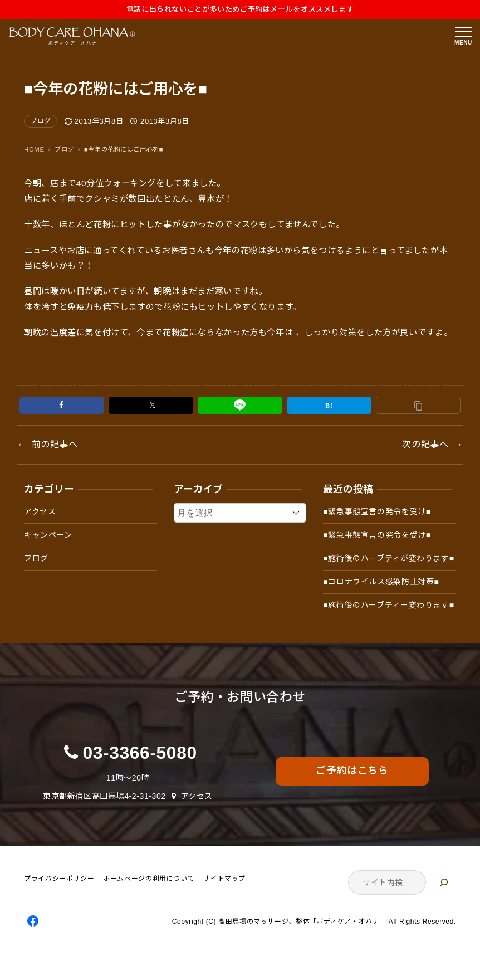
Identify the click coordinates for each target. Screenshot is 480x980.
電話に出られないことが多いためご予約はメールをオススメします (240, 9)
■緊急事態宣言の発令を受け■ (377, 511)
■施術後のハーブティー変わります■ (388, 605)
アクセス (40, 511)
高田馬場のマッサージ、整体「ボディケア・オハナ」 (302, 922)
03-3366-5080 (140, 753)
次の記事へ (425, 444)
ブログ (41, 121)
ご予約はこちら (352, 771)
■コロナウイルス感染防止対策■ (381, 582)
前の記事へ (55, 444)
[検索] (444, 883)
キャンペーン (48, 535)
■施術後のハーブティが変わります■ (388, 558)
